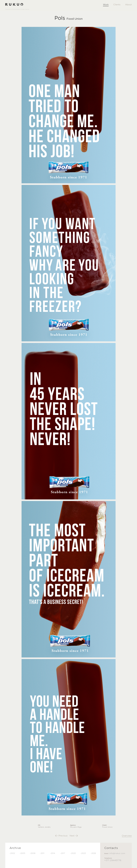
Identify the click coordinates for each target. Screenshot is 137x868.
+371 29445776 (113, 860)
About (128, 5)
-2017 (63, 853)
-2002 (12, 853)
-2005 (22, 853)
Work (106, 5)
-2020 (73, 853)
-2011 (42, 853)
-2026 (93, 853)
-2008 (33, 853)
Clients (117, 5)
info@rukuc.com (117, 853)
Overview (127, 836)
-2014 (53, 853)
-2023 (83, 853)
